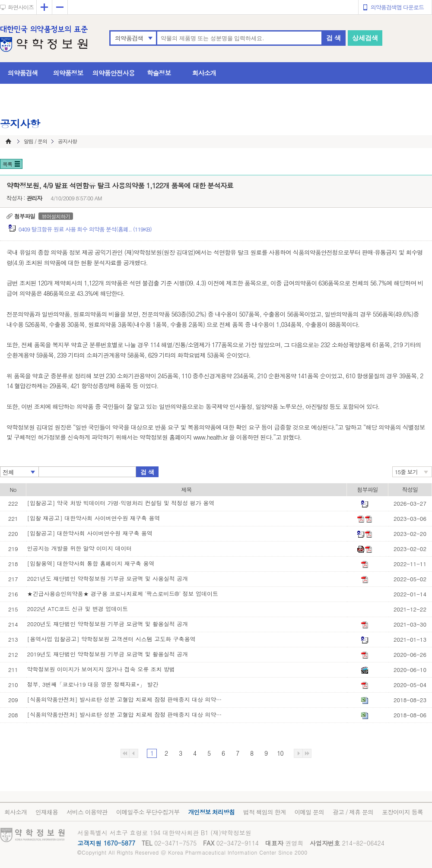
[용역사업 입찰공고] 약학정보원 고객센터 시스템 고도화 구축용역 (111, 639)
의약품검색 (129, 38)
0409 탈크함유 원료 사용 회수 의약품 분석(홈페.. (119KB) (85, 229)
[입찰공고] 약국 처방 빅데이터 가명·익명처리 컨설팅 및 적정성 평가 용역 (121, 503)
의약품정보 (68, 73)
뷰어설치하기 (56, 216)
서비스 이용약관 (87, 812)
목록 (7, 164)
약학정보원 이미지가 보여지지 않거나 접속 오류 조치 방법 (101, 669)
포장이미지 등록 (402, 812)
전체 (8, 472)
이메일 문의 (309, 812)
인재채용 (47, 812)
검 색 (334, 38)
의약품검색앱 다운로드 (397, 7)
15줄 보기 (406, 472)
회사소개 (204, 73)
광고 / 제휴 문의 (353, 812)
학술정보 (159, 73)
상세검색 (365, 38)
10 (280, 753)
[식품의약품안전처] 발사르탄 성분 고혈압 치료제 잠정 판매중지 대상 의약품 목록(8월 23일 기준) (127, 699)
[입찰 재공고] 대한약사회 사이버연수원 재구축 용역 (94, 518)
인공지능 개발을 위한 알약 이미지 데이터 (80, 548)
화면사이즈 (21, 7)
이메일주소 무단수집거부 (148, 812)
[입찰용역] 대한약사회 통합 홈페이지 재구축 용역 (91, 563)
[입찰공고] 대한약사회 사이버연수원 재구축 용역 (90, 533)
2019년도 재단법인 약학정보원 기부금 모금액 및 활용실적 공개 (108, 654)
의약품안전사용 (114, 73)
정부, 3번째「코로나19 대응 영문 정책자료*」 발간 (93, 684)
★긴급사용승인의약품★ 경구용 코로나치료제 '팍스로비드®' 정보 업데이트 (123, 594)
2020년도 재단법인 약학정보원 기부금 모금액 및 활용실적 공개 (108, 624)
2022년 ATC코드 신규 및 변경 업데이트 (78, 609)
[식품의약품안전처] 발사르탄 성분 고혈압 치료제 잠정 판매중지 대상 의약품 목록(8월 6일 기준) (127, 714)
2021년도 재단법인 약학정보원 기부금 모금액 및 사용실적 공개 (108, 578)
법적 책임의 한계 (264, 812)
